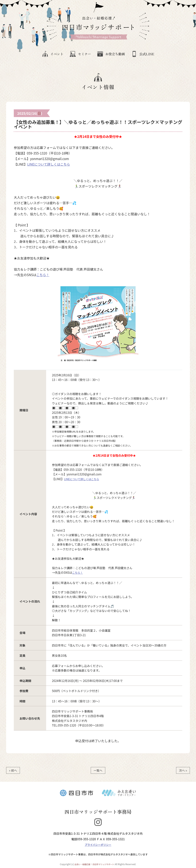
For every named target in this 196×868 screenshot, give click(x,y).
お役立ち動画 (114, 54)
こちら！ (43, 274)
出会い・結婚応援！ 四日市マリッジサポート (94, 863)
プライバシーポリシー (98, 844)
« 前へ (13, 770)
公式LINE (151, 54)
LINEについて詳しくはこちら (49, 163)
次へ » (183, 770)
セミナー (78, 54)
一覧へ (98, 770)
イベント (45, 54)
